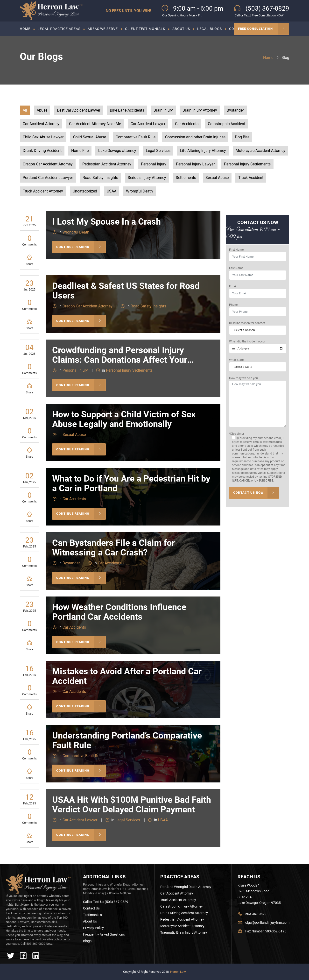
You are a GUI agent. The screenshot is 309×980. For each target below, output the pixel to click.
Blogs (87, 941)
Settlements (186, 178)
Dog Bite (242, 138)
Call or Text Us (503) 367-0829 (106, 902)
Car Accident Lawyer (148, 124)
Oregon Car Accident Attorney (48, 165)
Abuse (42, 110)
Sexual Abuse (217, 178)
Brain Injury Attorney (200, 110)
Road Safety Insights (100, 178)
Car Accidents (187, 124)
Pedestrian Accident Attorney (107, 165)
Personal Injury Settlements (248, 165)
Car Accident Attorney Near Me (95, 124)
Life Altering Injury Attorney (203, 151)
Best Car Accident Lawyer (79, 110)
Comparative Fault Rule (136, 138)
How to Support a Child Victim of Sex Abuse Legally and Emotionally (124, 420)
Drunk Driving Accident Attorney (184, 913)
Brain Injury (163, 110)
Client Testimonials (145, 29)
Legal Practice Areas (59, 29)
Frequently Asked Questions (104, 934)
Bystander (235, 110)
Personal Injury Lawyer (195, 165)
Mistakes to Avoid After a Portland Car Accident (127, 677)
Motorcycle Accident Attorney (261, 151)
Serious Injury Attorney (147, 178)
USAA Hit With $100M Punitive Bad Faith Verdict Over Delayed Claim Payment (132, 806)
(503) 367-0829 (267, 8)
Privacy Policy (93, 928)
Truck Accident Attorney (43, 192)
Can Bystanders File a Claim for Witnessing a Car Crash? (113, 549)
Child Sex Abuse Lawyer (43, 138)
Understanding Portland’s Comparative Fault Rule (127, 741)
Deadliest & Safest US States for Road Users (126, 292)
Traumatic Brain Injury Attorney (184, 932)
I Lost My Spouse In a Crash (106, 223)
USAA (112, 192)
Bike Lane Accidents (127, 110)
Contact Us (91, 908)
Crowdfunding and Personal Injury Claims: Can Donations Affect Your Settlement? (120, 361)
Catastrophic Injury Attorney (182, 906)
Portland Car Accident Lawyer (48, 178)
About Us (181, 29)
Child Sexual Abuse (90, 138)
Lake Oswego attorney (117, 151)
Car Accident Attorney (41, 124)
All (25, 110)
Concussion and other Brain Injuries (195, 138)
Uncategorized (85, 192)
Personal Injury (154, 165)
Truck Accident (251, 178)
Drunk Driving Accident (42, 151)
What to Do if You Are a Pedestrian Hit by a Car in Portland (131, 484)
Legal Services (158, 151)
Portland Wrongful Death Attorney (186, 887)
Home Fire (80, 151)
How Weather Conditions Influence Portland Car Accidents (119, 613)
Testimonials (92, 915)
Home (25, 29)
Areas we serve (103, 29)
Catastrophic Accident (227, 124)
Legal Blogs (210, 29)
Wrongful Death (139, 192)
